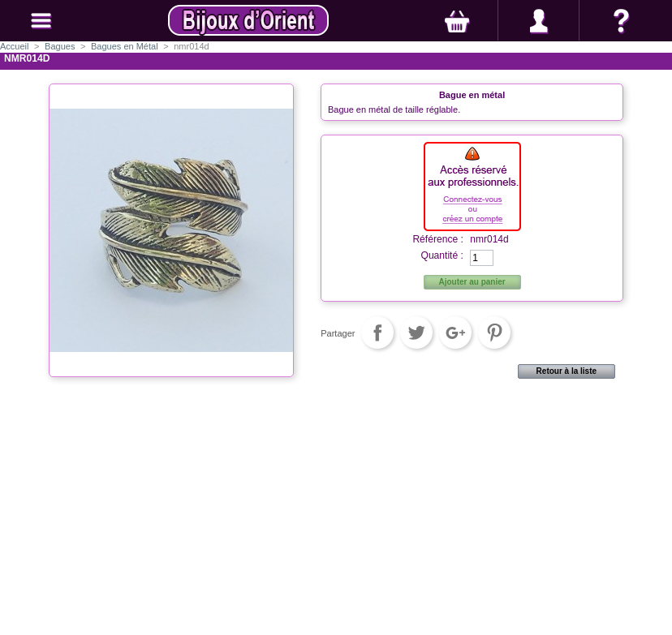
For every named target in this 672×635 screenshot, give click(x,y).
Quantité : (442, 255)
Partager (377, 333)
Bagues (60, 46)
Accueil (14, 46)
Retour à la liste (566, 371)
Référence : (438, 239)
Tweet (416, 333)
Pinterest (494, 333)
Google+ (455, 333)
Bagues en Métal (125, 46)
